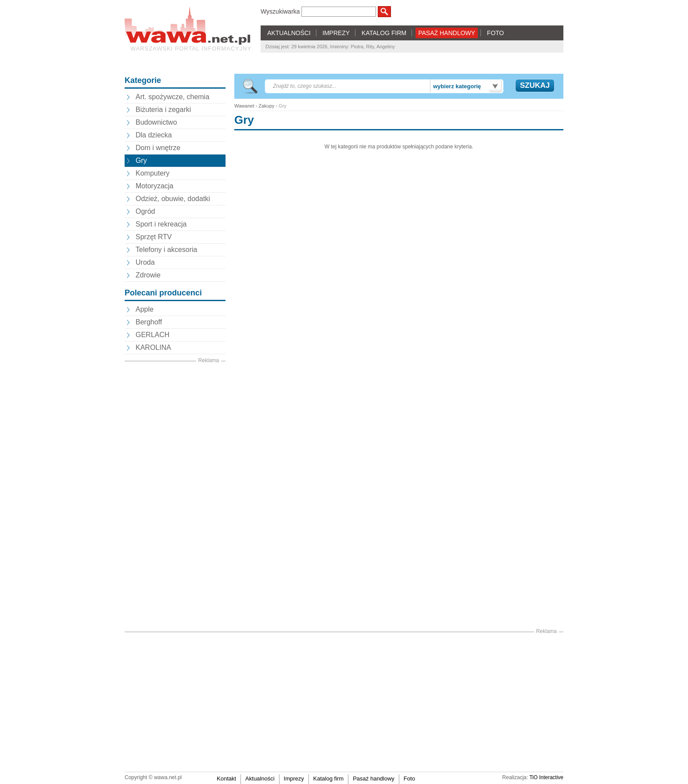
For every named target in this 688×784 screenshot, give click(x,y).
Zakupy (266, 106)
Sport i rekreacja (161, 224)
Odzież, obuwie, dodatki (173, 199)
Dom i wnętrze (158, 148)
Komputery (152, 173)
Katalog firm (328, 779)
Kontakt (226, 779)
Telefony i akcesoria (167, 250)
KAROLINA (153, 347)
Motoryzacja (154, 186)
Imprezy (294, 779)
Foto (409, 779)
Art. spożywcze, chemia (172, 97)
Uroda (145, 262)
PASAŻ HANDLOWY (447, 33)
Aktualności (260, 779)
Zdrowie (148, 275)
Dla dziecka (154, 135)
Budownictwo (156, 122)
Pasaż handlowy (374, 779)
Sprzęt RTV (154, 237)
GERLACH (152, 335)
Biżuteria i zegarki (163, 110)
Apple (145, 309)
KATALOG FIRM (384, 33)
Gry (141, 160)
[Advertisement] (175, 496)
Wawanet (244, 106)
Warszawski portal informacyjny (191, 49)
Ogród (145, 211)
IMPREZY (336, 33)
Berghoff (149, 322)
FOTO (496, 33)
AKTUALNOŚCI (289, 33)
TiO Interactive (546, 777)
